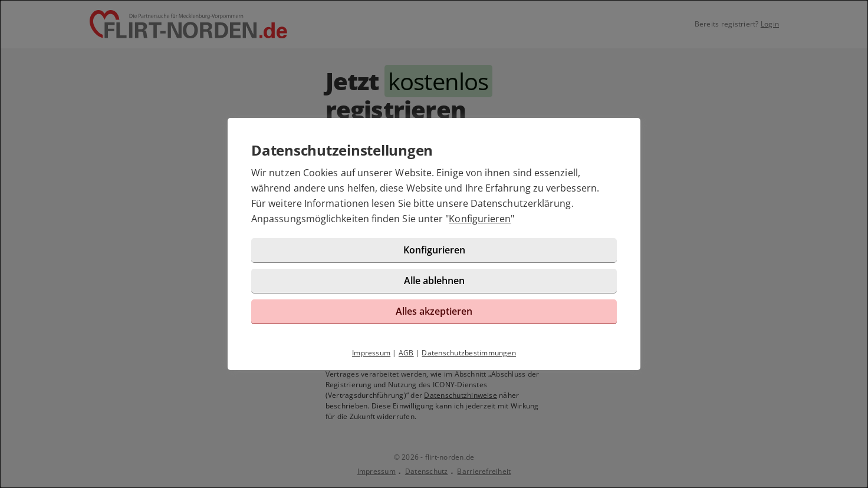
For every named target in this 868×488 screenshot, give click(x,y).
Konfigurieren (480, 219)
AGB (406, 353)
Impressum (371, 353)
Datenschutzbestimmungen (469, 353)
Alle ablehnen (434, 281)
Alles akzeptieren (434, 311)
